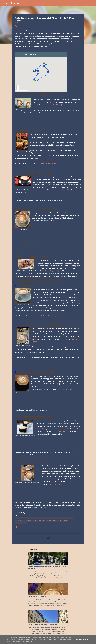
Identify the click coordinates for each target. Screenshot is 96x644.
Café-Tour (42, 521)
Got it (87, 640)
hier (26, 193)
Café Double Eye (56, 518)
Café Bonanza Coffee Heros (43, 518)
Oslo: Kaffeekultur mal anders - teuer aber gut (41, 597)
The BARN (65, 521)
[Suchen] (21, 3)
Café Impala (28, 521)
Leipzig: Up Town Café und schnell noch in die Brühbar (43, 624)
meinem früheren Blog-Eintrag (46, 316)
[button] (16, 26)
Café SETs (35, 521)
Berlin (17, 518)
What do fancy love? (21, 523)
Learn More (80, 640)
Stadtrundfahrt (57, 521)
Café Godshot (19, 521)
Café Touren (12, 3)
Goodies (49, 521)
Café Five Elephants (67, 518)
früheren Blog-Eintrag (54, 105)
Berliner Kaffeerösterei (27, 518)
